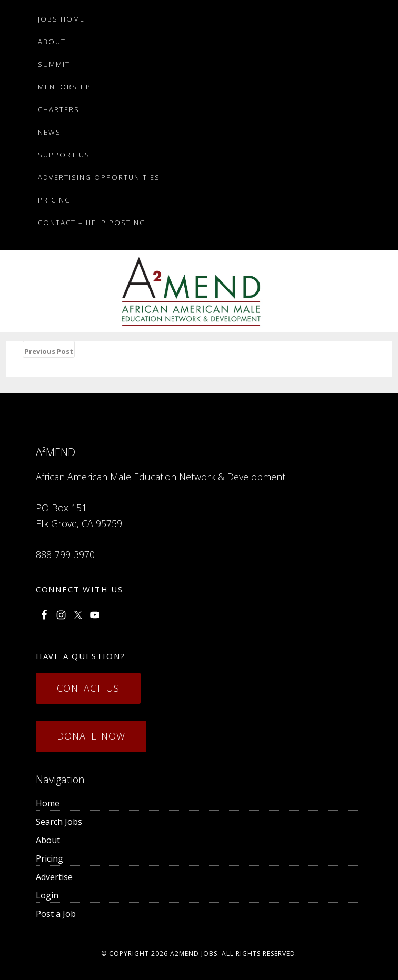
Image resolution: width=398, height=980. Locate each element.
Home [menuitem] (48, 803)
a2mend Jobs (194, 953)
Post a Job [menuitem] (56, 914)
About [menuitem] (48, 840)
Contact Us (88, 688)
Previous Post (49, 351)
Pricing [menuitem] (49, 858)
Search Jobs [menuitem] (59, 822)
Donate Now (91, 736)
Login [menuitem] (47, 895)
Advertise (54, 877)
